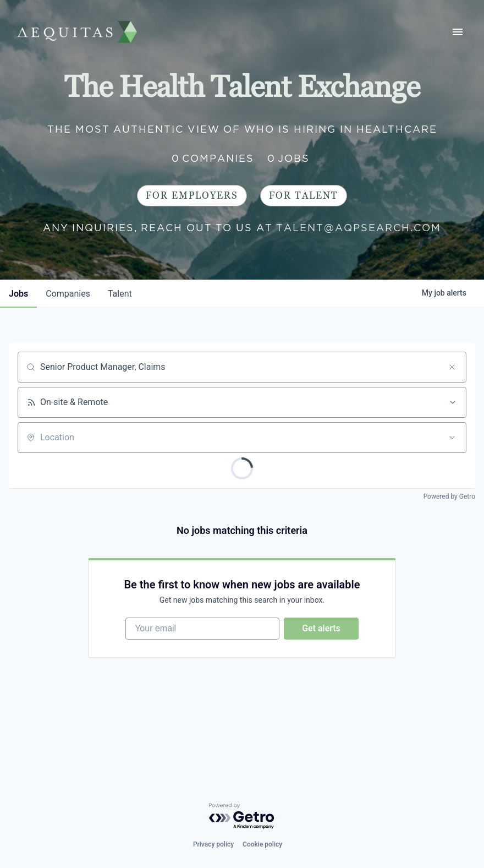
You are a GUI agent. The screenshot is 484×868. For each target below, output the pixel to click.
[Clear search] (452, 367)
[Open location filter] (452, 438)
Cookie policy (262, 844)
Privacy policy (213, 844)
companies (68, 294)
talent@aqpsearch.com (359, 228)
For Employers (192, 196)
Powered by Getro (449, 496)
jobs (18, 294)
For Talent (304, 196)
